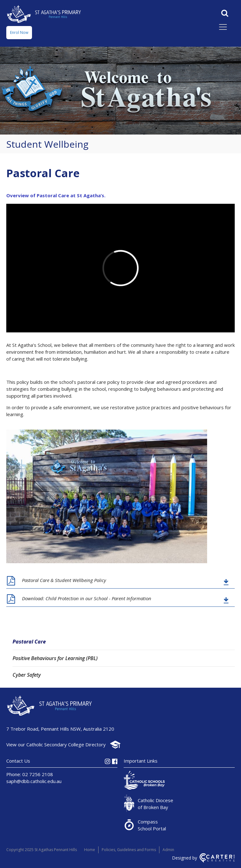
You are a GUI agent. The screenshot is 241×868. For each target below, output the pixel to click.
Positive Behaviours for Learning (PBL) (55, 658)
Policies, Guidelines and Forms (129, 850)
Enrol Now (19, 32)
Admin (168, 850)
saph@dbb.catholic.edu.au (34, 781)
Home (90, 850)
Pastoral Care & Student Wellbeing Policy (64, 580)
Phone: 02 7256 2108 (30, 774)
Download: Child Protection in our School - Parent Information (87, 598)
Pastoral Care (29, 642)
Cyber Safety (27, 675)
